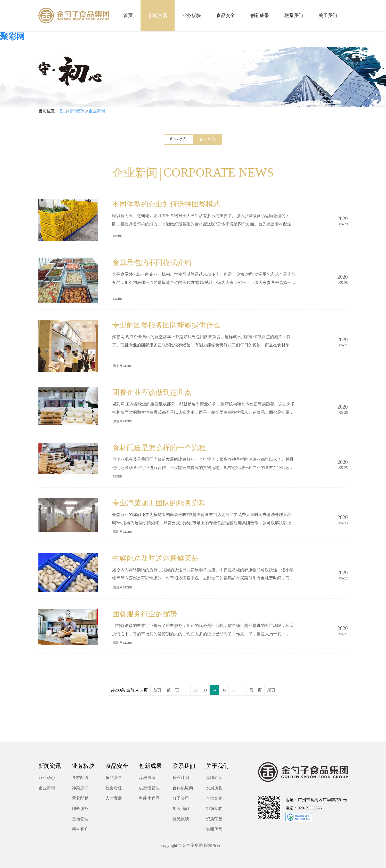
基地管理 (80, 819)
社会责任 (114, 788)
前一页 (173, 690)
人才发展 (114, 798)
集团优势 (214, 829)
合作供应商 (183, 788)
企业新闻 (97, 111)
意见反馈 (181, 819)
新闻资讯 (78, 111)
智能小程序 (149, 798)
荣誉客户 (80, 829)
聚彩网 (12, 36)
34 (214, 690)
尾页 (271, 690)
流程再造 (147, 778)
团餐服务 (80, 809)
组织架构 (214, 809)
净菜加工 (80, 788)
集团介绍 (214, 778)
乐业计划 (181, 778)
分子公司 (181, 798)
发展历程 (214, 788)
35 (224, 690)
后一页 (256, 690)
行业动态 (178, 139)
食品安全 (114, 778)
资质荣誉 (214, 819)
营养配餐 (80, 798)
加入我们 (181, 809)
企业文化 (214, 798)
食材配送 (80, 778)
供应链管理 (149, 788)
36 (233, 690)
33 (205, 690)
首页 (63, 111)
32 (195, 690)
